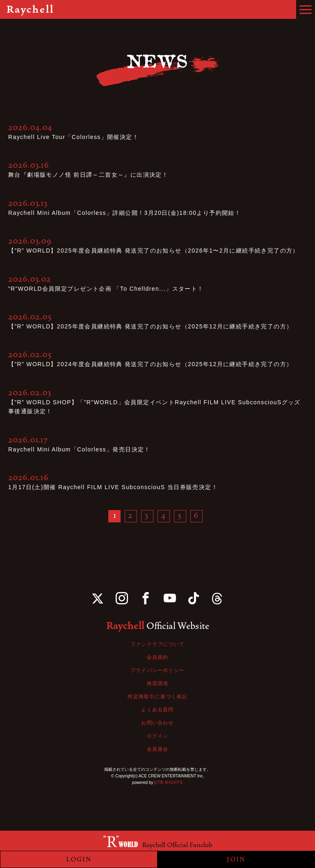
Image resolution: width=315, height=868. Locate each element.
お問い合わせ (157, 723)
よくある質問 (157, 710)
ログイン (158, 736)
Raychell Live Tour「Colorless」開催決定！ (73, 137)
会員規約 (158, 657)
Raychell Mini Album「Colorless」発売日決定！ (79, 449)
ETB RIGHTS (169, 783)
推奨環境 (158, 683)
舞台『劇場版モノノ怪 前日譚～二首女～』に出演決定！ (88, 175)
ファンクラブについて (157, 644)
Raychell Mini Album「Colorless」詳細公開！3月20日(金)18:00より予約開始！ (124, 213)
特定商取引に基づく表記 (157, 697)
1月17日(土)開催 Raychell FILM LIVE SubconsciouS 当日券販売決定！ (113, 487)
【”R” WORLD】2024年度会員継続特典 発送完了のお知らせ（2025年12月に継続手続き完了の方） (150, 364)
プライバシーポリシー (157, 670)
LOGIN (79, 859)
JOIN (236, 859)
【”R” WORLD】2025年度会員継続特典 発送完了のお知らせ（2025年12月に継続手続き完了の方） (150, 326)
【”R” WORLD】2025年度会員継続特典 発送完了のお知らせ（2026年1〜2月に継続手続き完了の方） (154, 251)
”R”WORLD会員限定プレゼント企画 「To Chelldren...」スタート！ (106, 289)
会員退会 (158, 749)
